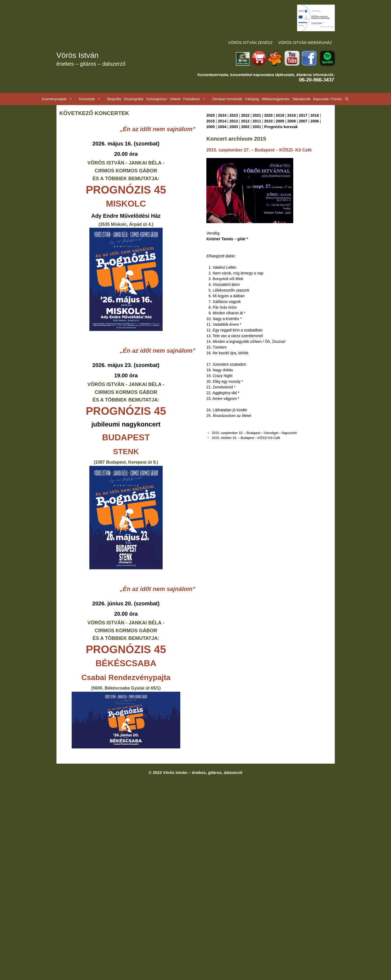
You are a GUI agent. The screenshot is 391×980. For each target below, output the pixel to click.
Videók (175, 99)
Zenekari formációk (227, 99)
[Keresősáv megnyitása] (347, 99)
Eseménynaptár (60, 99)
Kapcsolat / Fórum (327, 99)
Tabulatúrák (301, 99)
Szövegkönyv (157, 99)
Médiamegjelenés (276, 99)
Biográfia (114, 99)
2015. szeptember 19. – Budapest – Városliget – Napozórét (254, 433)
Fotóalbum (197, 99)
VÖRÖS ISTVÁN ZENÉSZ (250, 43)
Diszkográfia (134, 99)
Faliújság (252, 99)
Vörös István (78, 55)
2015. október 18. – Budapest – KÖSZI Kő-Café (246, 438)
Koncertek (92, 99)
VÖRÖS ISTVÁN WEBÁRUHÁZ (305, 43)
